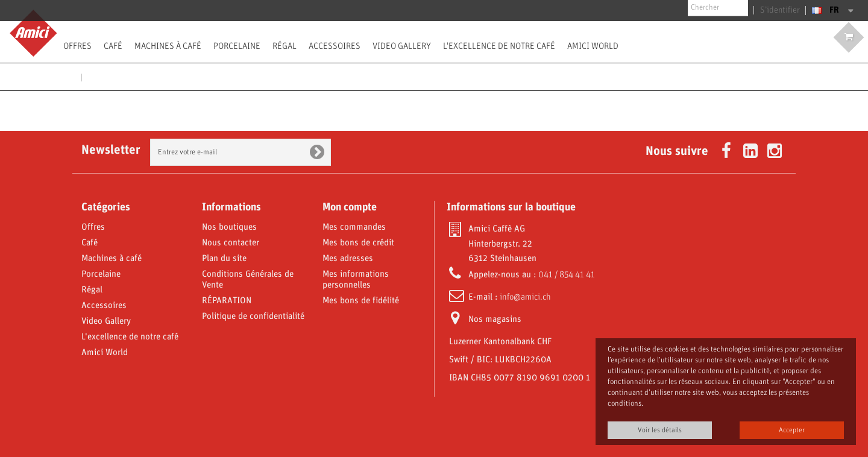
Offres (77, 46)
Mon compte (350, 207)
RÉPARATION (227, 301)
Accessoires (335, 46)
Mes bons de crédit (358, 243)
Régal (285, 46)
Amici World (593, 46)
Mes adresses (348, 259)
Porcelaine (237, 46)
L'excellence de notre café (499, 46)
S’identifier (783, 10)
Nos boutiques (229, 227)
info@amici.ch (525, 297)
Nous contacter (231, 243)
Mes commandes (354, 227)
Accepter (792, 430)
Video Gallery (402, 46)
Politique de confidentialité (253, 317)
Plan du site (224, 259)
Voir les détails (660, 430)
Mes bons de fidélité (361, 301)
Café (113, 46)
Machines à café (168, 46)
